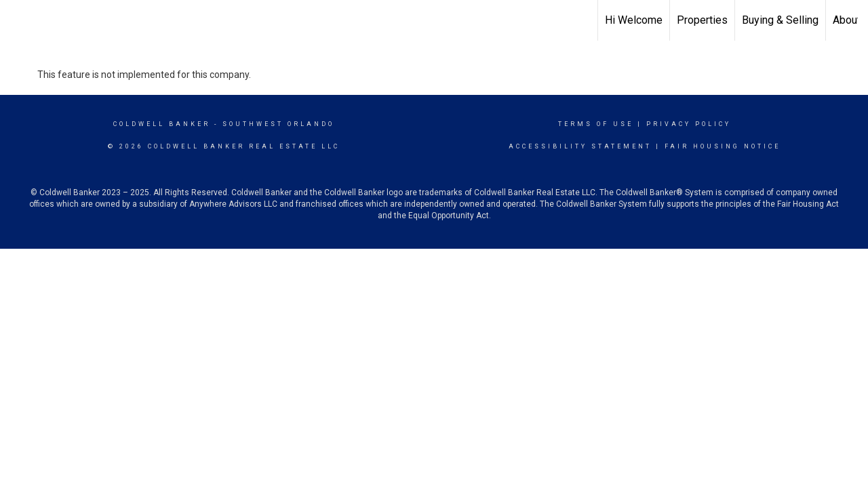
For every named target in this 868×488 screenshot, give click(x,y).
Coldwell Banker (162, 124)
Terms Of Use (596, 124)
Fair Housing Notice (723, 146)
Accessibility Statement (580, 146)
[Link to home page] (17, 18)
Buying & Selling (780, 20)
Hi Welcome (634, 20)
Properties (702, 20)
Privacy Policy (689, 124)
